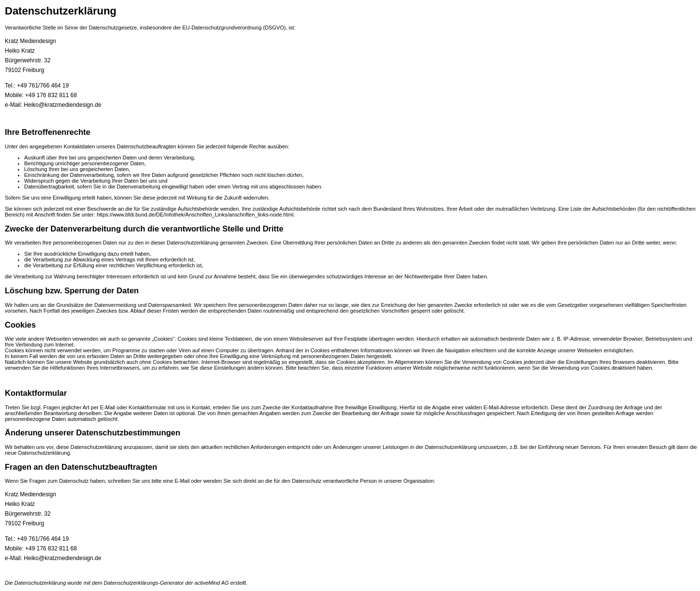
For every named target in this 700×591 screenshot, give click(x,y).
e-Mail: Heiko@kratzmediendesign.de (53, 105)
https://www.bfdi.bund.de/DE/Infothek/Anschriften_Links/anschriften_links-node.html (195, 215)
